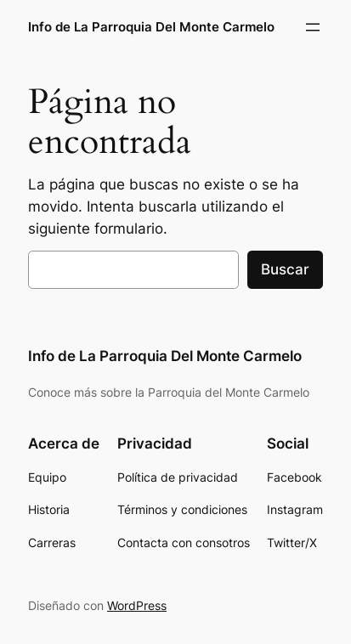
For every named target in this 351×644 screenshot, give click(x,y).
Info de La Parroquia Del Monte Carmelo (151, 27)
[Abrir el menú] (313, 27)
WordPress (137, 605)
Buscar (285, 269)
